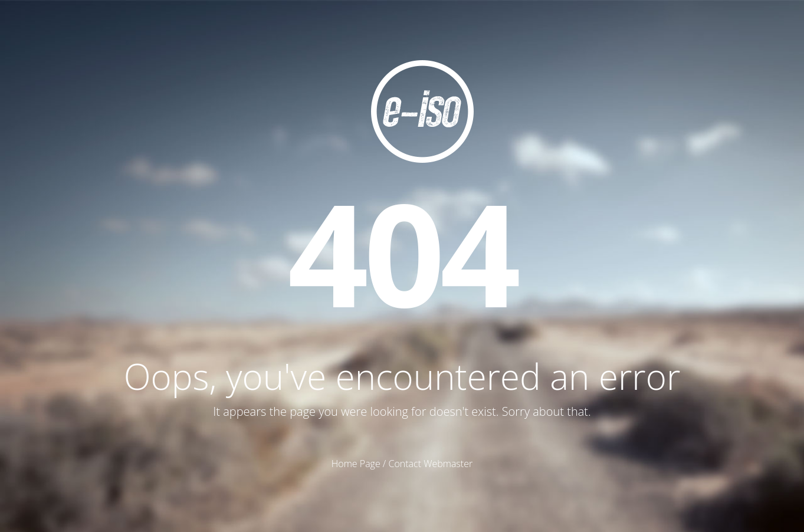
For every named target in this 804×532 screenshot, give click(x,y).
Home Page (356, 464)
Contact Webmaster (430, 464)
